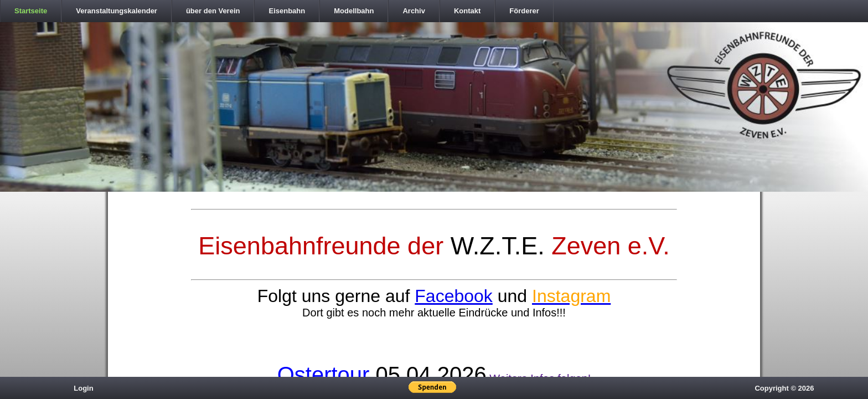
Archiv (414, 11)
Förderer (524, 11)
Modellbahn (354, 11)
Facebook (454, 296)
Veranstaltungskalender (117, 11)
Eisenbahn (287, 11)
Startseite (31, 11)
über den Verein (213, 11)
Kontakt (467, 11)
